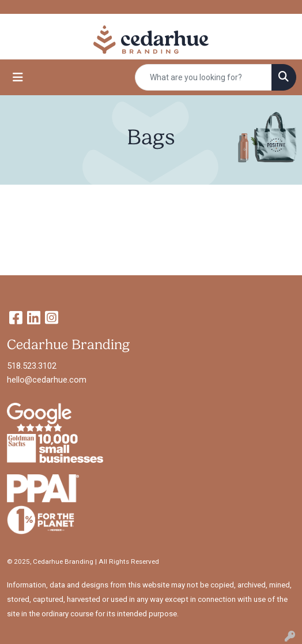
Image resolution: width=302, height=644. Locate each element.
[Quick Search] (203, 77)
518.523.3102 (32, 366)
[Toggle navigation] (18, 77)
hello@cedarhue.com (47, 380)
